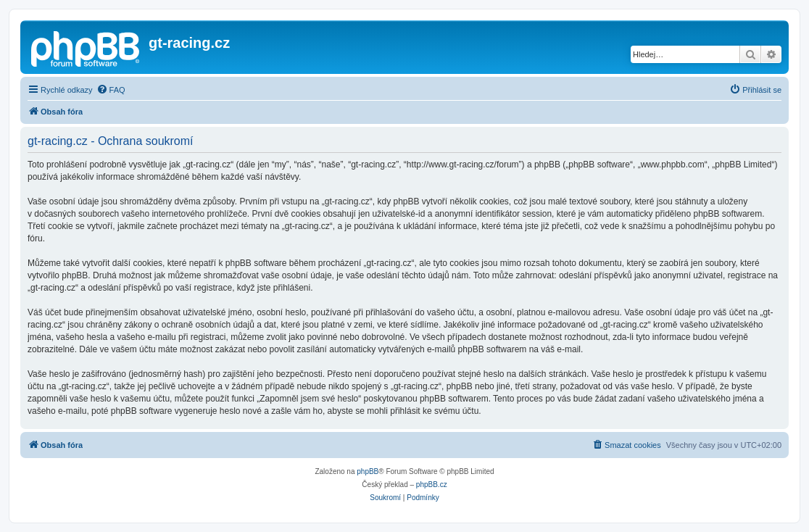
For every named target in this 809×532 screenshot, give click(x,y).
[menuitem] (111, 90)
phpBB (368, 471)
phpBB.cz (432, 485)
